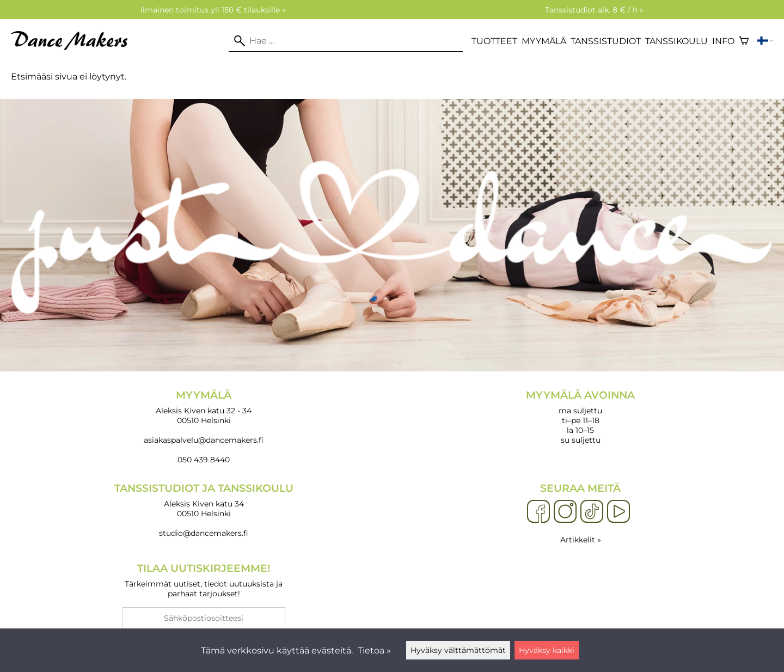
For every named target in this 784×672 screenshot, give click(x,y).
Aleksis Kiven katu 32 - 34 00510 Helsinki (204, 407)
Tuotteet (494, 41)
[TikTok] (592, 512)
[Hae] (346, 41)
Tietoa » (374, 650)
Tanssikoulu (676, 41)
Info (723, 41)
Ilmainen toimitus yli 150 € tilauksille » (213, 10)
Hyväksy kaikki (547, 650)
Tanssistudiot (606, 41)
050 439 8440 (204, 460)
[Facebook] (538, 512)
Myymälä (544, 41)
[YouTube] (618, 512)
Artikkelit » (581, 540)
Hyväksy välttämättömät (458, 650)
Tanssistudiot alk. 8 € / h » (594, 10)
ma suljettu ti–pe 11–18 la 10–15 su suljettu (580, 417)
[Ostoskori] (744, 41)
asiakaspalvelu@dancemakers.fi (204, 440)
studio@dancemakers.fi (204, 533)
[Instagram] (565, 512)
